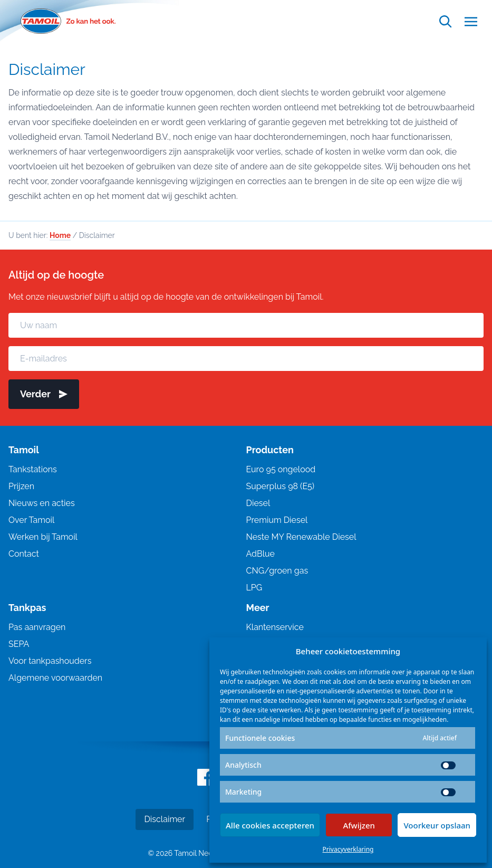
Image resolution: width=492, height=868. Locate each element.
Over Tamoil (31, 520)
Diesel (258, 503)
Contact (24, 554)
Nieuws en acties (42, 503)
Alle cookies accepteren (270, 825)
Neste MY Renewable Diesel (301, 537)
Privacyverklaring (348, 849)
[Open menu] (471, 21)
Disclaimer (165, 819)
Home (60, 235)
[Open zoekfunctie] (446, 21)
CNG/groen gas (277, 571)
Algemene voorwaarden (55, 678)
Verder (44, 394)
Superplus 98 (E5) (281, 486)
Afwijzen (359, 825)
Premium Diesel (277, 520)
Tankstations (33, 469)
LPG (254, 588)
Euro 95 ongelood (281, 469)
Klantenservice (275, 627)
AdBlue (261, 554)
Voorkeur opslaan (437, 825)
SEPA (19, 644)
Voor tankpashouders (50, 661)
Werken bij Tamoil (43, 537)
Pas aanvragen (37, 627)
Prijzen (21, 486)
